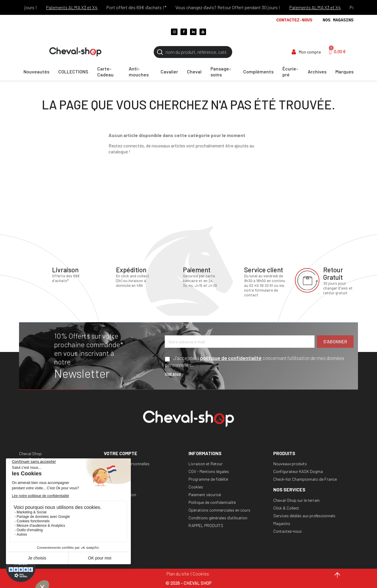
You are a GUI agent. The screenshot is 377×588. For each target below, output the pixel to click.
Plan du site (178, 574)
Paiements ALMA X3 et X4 (81, 7)
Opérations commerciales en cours (219, 510)
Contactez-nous (294, 20)
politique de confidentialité (231, 358)
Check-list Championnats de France (305, 479)
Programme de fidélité (208, 479)
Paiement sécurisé (205, 495)
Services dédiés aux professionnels (304, 516)
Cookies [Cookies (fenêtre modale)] (201, 574)
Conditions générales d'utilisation (218, 518)
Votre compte (121, 453)
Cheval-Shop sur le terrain (296, 500)
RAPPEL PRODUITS (206, 525)
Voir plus (173, 374)
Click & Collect (286, 508)
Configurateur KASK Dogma (298, 471)
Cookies (196, 487)
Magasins (282, 523)
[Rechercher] (193, 52)
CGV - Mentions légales (209, 471)
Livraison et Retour (206, 464)
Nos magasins (338, 20)
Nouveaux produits (290, 464)
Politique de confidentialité (212, 502)
